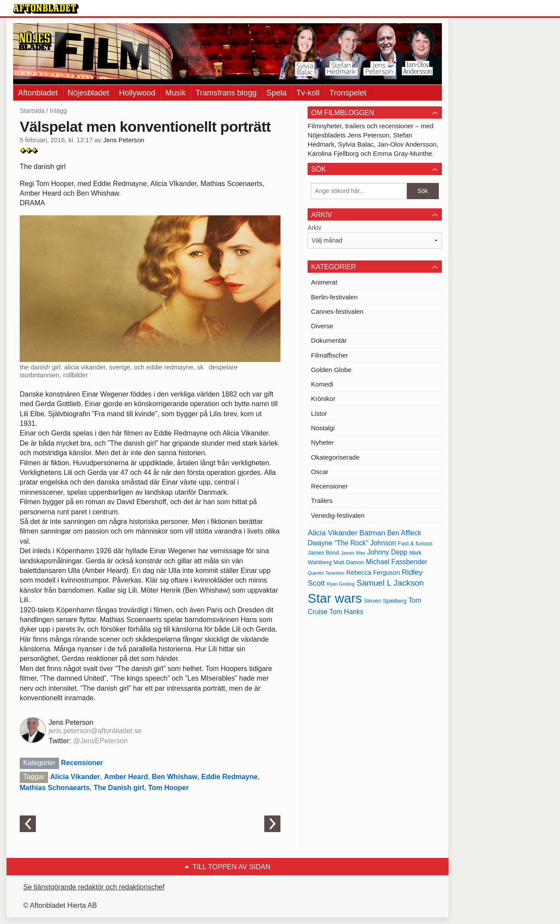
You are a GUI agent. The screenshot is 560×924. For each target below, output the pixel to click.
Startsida (32, 111)
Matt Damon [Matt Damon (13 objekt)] (349, 562)
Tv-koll (308, 93)
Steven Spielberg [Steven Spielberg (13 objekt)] (385, 601)
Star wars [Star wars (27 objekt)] (335, 598)
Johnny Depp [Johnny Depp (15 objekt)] (387, 552)
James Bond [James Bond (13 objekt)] (323, 553)
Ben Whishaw (175, 777)
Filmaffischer (330, 355)
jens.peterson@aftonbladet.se (95, 731)
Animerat (324, 282)
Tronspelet (348, 93)
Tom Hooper (168, 788)
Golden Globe (331, 370)
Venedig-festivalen (338, 515)
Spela (276, 93)
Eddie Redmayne (229, 777)
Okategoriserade (335, 457)
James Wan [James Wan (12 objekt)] (353, 553)
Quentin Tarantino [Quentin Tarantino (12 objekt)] (326, 573)
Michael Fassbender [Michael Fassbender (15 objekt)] (396, 562)
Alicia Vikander (75, 777)
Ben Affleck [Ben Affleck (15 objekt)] (404, 533)
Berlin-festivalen (334, 297)
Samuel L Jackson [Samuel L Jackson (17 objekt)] (390, 583)
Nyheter (323, 442)
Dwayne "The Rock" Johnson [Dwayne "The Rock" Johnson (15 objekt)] (352, 543)
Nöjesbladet (89, 93)
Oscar (320, 472)
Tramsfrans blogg (226, 93)
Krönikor (323, 399)
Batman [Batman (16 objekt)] (372, 533)
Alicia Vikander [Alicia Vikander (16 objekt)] (332, 533)
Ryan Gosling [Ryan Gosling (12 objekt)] (341, 584)
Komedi (322, 384)
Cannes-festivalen (337, 311)
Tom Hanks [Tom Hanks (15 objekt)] (346, 612)
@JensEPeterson (100, 741)
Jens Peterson (124, 140)
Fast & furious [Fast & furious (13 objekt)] (415, 543)
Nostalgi (323, 428)
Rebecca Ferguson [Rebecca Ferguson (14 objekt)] (373, 573)
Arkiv (314, 228)
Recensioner (82, 763)
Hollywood (137, 93)
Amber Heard (126, 777)
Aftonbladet (38, 93)
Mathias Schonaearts (55, 788)
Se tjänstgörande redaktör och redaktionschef (94, 887)
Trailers (322, 501)
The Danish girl (119, 788)
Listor (319, 413)
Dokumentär (329, 340)
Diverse (322, 326)
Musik (176, 93)
